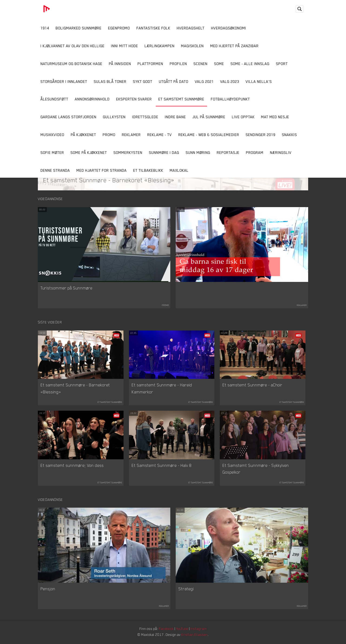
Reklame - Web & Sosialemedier (209, 135)
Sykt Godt (143, 81)
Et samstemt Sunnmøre (181, 99)
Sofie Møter (52, 152)
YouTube (183, 629)
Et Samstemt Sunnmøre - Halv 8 (162, 466)
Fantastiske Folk (153, 28)
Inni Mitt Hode (125, 46)
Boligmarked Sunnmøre (79, 28)
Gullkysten (114, 117)
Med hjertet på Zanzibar (234, 46)
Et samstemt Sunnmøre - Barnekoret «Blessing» (109, 180)
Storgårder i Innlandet (64, 81)
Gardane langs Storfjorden (69, 117)
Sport (282, 64)
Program (255, 152)
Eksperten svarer (134, 99)
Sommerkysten (128, 152)
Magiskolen (192, 46)
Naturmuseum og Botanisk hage (71, 64)
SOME (219, 64)
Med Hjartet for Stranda (102, 170)
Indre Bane (175, 117)
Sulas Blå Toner (110, 81)
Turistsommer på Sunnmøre (66, 288)
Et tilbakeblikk (148, 170)
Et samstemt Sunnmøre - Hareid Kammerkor (162, 389)
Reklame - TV (160, 135)
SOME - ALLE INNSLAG (250, 64)
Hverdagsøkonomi (229, 28)
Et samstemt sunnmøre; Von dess (72, 466)
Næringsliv (281, 152)
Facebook (166, 629)
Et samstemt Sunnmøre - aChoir (252, 385)
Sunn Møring (198, 152)
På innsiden (120, 64)
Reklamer (131, 135)
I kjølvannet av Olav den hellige (73, 46)
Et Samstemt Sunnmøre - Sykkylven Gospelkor (256, 469)
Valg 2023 (230, 81)
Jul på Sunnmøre (209, 117)
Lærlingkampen (160, 46)
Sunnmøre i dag (164, 152)
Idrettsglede (145, 117)
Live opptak (243, 117)
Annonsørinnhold (92, 99)
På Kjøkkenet (84, 135)
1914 (45, 28)
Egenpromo (119, 28)
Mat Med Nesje (275, 117)
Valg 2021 (204, 81)
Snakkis (290, 135)
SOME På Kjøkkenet (89, 152)
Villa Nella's (259, 81)
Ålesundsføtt (54, 99)
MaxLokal (179, 170)
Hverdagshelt (191, 28)
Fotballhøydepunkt (230, 99)
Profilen (178, 64)
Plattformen (150, 64)
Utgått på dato (174, 81)
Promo (109, 135)
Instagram (200, 629)
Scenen (201, 64)
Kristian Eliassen (196, 635)
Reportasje (228, 152)
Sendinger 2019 (261, 135)
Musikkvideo (52, 135)
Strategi (186, 589)
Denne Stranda (55, 170)
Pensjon (48, 589)
